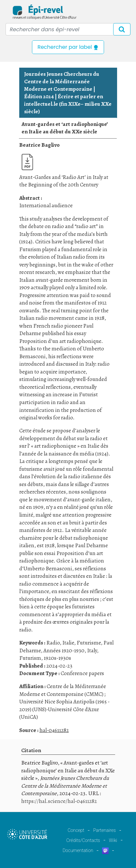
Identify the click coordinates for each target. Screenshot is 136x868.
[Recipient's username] (68, 29)
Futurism (30, 658)
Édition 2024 (39, 96)
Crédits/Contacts (83, 840)
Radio (53, 643)
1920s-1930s (57, 658)
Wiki (113, 840)
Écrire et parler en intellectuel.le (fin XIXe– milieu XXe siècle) (68, 104)
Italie (68, 643)
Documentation (78, 850)
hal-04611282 (54, 730)
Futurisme (89, 643)
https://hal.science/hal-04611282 (59, 801)
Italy (92, 651)
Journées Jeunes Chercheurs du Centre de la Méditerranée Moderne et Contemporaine (62, 81)
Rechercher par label (68, 47)
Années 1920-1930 (64, 651)
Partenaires (105, 830)
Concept (76, 830)
